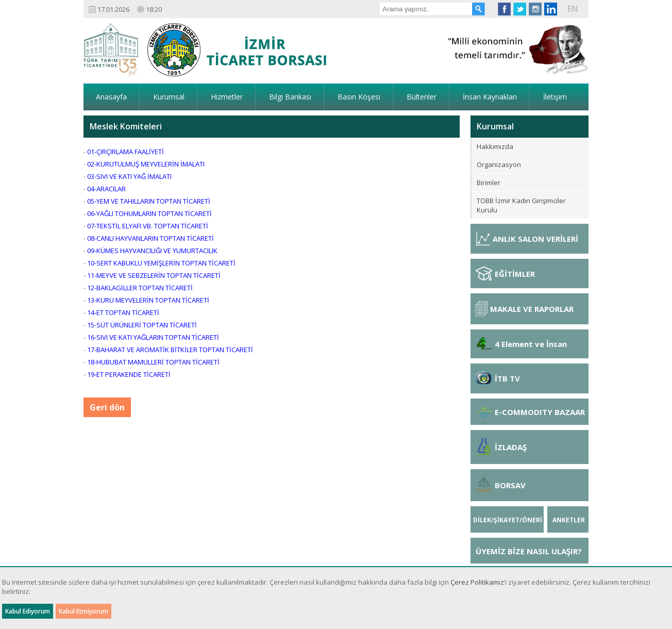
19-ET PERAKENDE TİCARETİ (129, 374)
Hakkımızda (495, 146)
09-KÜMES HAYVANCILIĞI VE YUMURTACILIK (152, 251)
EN (573, 9)
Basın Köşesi (359, 97)
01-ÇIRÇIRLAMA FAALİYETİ (125, 152)
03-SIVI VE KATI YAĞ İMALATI (129, 176)
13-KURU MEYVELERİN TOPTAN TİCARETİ (148, 300)
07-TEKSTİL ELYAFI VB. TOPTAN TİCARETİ (148, 226)
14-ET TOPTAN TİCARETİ (123, 312)
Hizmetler (227, 97)
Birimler (489, 183)
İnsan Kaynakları (490, 97)
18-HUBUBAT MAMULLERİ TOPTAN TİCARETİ (153, 362)
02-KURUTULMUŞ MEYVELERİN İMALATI (146, 164)
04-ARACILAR (106, 189)
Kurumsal (169, 97)
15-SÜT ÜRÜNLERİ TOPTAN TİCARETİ (142, 325)
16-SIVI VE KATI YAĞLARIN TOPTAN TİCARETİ (153, 337)
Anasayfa (111, 97)
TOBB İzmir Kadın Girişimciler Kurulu (521, 205)
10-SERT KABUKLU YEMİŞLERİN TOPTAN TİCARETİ (161, 263)
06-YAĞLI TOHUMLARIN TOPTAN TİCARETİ (149, 213)
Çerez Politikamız (477, 582)
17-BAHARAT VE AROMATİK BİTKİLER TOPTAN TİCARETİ (170, 350)
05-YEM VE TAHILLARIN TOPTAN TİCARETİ (149, 201)
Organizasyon (499, 164)
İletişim (555, 97)
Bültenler (422, 97)
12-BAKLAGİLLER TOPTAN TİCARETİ (140, 288)
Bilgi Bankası (290, 97)
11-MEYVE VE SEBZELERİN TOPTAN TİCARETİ (154, 275)
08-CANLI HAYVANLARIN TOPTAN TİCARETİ (150, 238)
